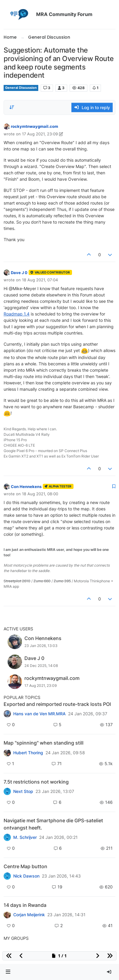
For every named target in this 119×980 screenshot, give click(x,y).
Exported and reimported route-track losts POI (57, 704)
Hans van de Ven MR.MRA (39, 714)
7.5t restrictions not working (36, 782)
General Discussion (21, 88)
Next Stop (23, 791)
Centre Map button (25, 866)
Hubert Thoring (28, 753)
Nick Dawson (26, 876)
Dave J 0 (19, 273)
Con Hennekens (26, 487)
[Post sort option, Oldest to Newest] (12, 107)
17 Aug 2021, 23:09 (40, 134)
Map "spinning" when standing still (44, 743)
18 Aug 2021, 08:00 (40, 494)
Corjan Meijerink (29, 915)
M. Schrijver (25, 837)
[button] (8, 972)
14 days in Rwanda (25, 905)
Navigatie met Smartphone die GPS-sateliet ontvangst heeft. (53, 824)
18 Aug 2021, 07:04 (40, 280)
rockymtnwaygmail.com (34, 126)
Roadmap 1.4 (17, 314)
